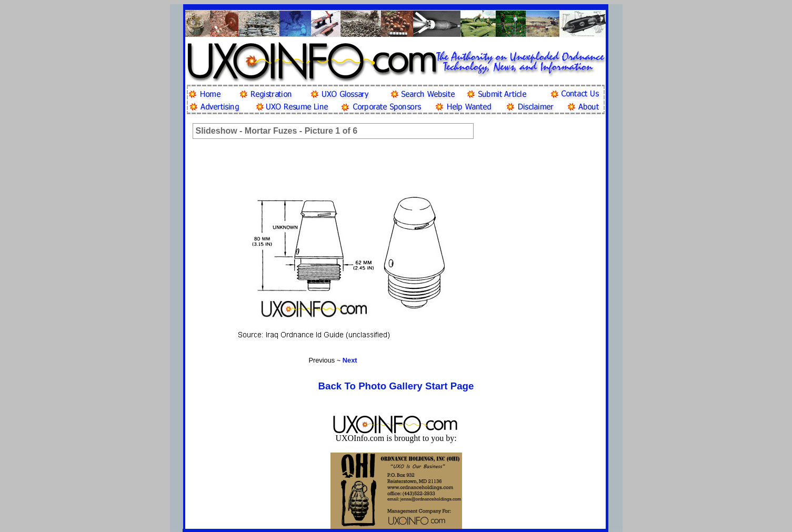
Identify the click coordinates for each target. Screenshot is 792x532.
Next (350, 360)
